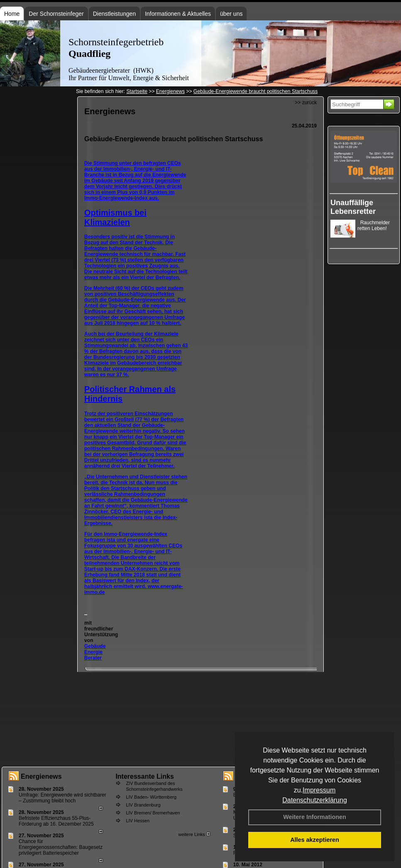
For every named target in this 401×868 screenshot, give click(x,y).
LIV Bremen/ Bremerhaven (153, 813)
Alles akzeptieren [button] (315, 840)
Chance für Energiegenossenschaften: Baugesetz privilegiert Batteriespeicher (61, 847)
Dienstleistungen (115, 14)
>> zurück (306, 103)
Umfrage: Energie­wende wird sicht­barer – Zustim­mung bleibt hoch (62, 798)
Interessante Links (145, 776)
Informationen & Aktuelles (178, 14)
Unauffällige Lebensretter (353, 207)
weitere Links (194, 834)
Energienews (41, 776)
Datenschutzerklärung (315, 800)
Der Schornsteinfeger (56, 14)
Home (12, 14)
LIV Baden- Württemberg (151, 797)
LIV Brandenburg (143, 805)
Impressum (319, 790)
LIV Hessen (138, 821)
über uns (231, 14)
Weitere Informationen (315, 817)
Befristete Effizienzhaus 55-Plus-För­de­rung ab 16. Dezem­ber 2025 (56, 821)
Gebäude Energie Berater (95, 652)
